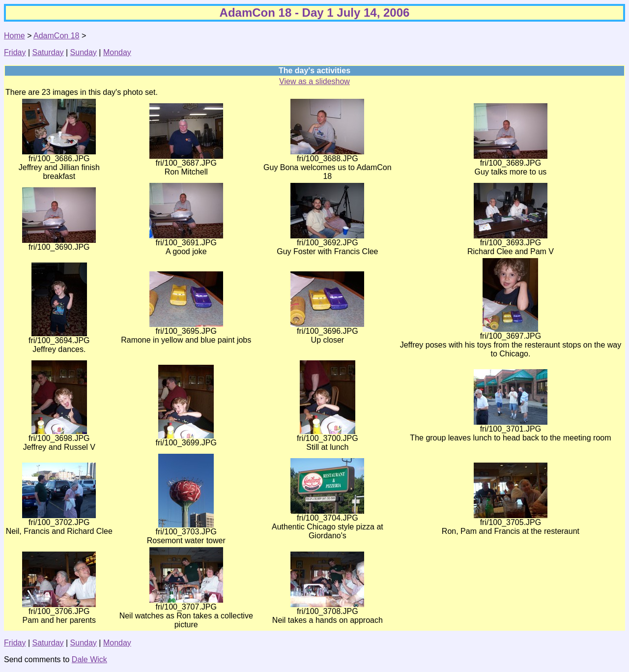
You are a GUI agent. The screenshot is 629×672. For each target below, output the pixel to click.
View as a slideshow (314, 81)
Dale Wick (89, 659)
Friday (15, 52)
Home (14, 36)
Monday (117, 52)
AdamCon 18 (56, 36)
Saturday (48, 52)
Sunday (84, 52)
